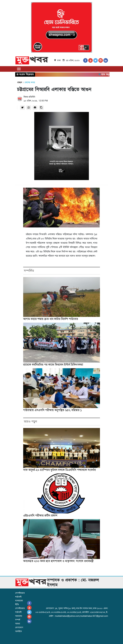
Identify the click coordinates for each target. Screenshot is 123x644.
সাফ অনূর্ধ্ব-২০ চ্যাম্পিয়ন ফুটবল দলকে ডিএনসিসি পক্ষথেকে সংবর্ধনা (60, 470)
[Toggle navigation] (19, 69)
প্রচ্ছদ (20, 82)
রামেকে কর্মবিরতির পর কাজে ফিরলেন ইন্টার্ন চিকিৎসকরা (53, 365)
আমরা (18, 624)
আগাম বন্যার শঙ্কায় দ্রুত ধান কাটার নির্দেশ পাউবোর (51, 319)
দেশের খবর (30, 82)
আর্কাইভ (18, 631)
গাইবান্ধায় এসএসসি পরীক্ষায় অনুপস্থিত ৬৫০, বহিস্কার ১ (53, 410)
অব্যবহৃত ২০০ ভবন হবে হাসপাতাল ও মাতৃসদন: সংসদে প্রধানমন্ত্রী (58, 561)
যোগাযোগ (19, 627)
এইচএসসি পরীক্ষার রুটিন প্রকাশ (40, 516)
